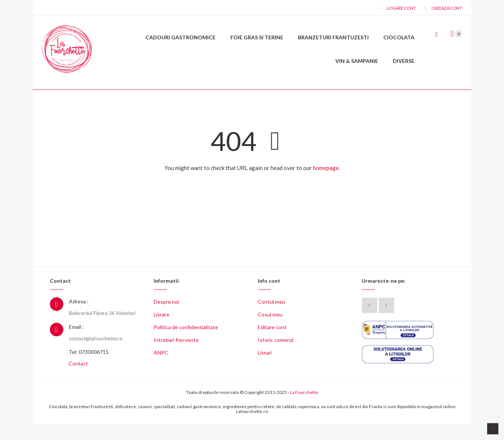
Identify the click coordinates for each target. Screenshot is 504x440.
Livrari (265, 369)
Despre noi (166, 318)
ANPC (161, 369)
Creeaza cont (447, 8)
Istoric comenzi (276, 356)
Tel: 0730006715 (89, 368)
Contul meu (271, 318)
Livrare (162, 331)
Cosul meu (270, 331)
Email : (76, 343)
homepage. (326, 184)
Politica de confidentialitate (186, 344)
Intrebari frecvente (176, 356)
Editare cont (272, 344)
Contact (78, 380)
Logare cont (401, 8)
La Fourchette (304, 409)
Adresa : (79, 318)
